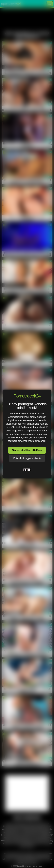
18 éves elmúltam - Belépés (27, 450)
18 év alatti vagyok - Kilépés (27, 458)
